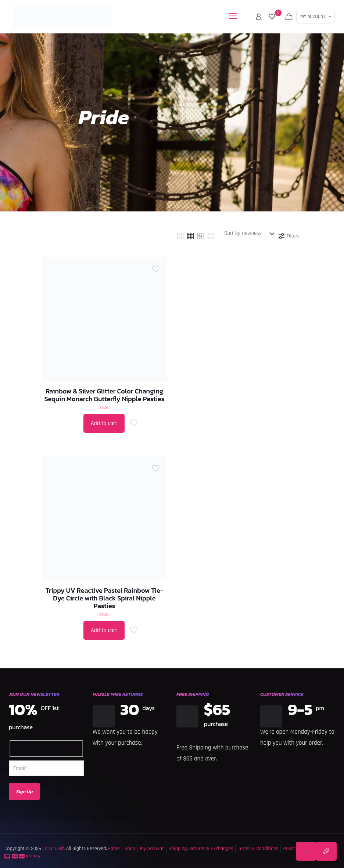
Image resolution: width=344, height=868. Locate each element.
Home (114, 849)
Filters (289, 236)
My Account (152, 849)
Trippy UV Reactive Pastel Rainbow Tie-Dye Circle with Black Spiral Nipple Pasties (104, 598)
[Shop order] (251, 233)
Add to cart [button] (104, 423)
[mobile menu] (233, 17)
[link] (180, 236)
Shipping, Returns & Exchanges (201, 849)
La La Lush (53, 849)
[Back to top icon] (306, 851)
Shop (130, 849)
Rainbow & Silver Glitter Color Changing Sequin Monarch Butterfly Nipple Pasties (105, 395)
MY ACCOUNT (316, 17)
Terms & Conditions (258, 849)
